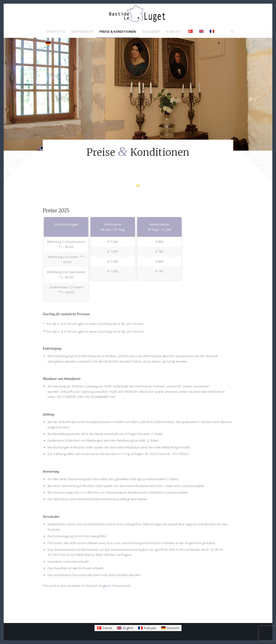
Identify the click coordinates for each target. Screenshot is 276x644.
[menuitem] (55, 31)
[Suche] (230, 31)
